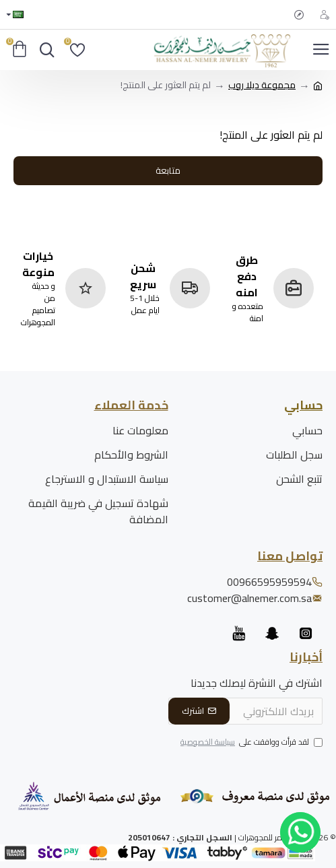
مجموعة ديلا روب (262, 85)
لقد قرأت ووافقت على (250, 743)
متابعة (168, 170)
